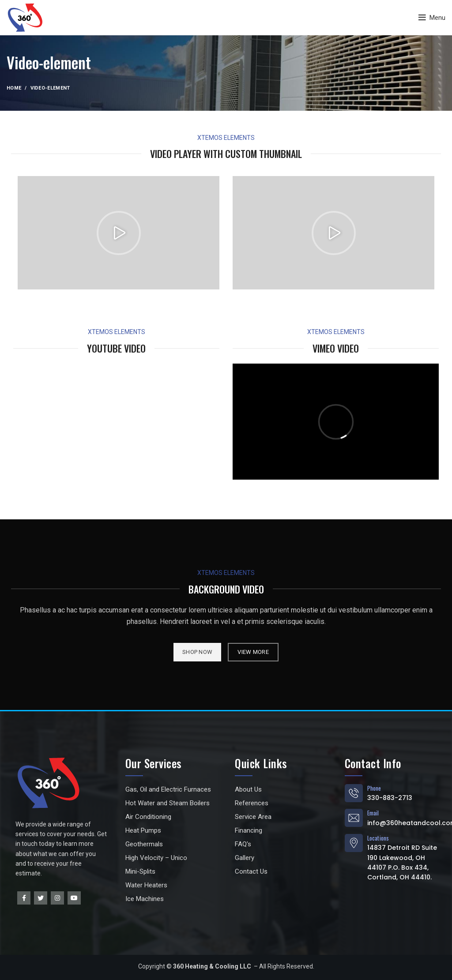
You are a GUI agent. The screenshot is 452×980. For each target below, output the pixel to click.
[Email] (354, 818)
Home (14, 88)
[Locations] (354, 843)
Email (373, 813)
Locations (378, 838)
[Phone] (354, 793)
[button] (119, 233)
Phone (374, 788)
